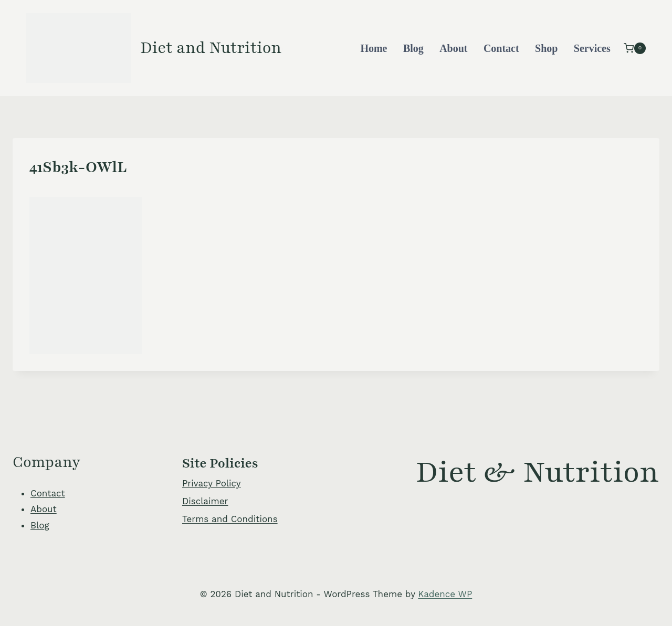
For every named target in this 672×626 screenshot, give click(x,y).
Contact (501, 48)
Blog (413, 48)
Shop (546, 48)
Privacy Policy (212, 483)
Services (592, 48)
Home (374, 48)
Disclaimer (205, 501)
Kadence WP (445, 594)
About (453, 48)
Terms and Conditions (230, 519)
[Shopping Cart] (635, 48)
